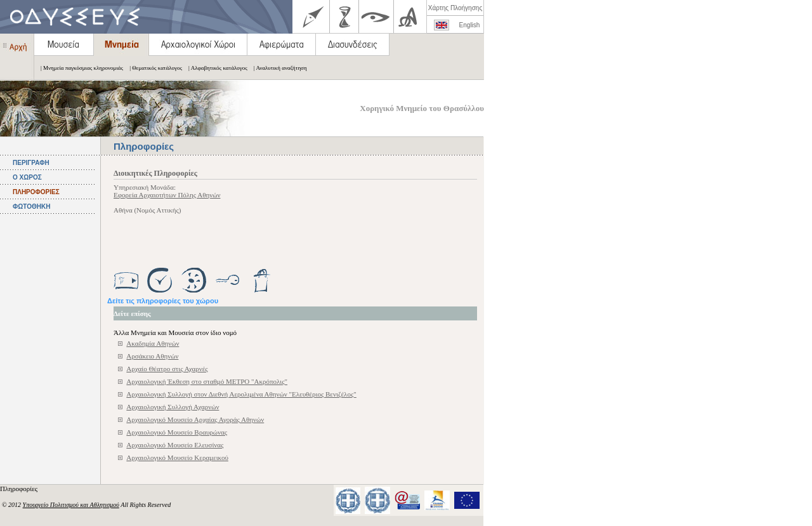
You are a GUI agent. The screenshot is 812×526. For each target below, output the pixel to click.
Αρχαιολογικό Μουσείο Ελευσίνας (175, 445)
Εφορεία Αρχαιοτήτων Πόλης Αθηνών (167, 195)
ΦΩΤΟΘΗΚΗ (31, 207)
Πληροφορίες (20, 489)
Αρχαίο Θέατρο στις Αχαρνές (167, 369)
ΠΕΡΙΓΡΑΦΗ (31, 163)
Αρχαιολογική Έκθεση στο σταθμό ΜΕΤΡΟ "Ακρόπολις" (207, 381)
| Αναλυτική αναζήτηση (277, 68)
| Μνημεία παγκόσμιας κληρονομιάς (79, 68)
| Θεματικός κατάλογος (153, 68)
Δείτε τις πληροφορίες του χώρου (163, 301)
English (470, 25)
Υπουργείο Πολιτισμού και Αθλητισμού (71, 505)
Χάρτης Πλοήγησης (455, 8)
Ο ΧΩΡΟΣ (27, 177)
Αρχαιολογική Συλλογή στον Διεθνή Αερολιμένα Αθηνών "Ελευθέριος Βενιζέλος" (241, 394)
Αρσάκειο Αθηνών (152, 356)
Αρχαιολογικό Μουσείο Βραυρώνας (177, 432)
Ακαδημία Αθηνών (153, 343)
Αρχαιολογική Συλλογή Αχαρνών (173, 407)
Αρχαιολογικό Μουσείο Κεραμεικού (177, 457)
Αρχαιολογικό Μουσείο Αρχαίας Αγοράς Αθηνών (195, 419)
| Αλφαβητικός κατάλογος (215, 68)
